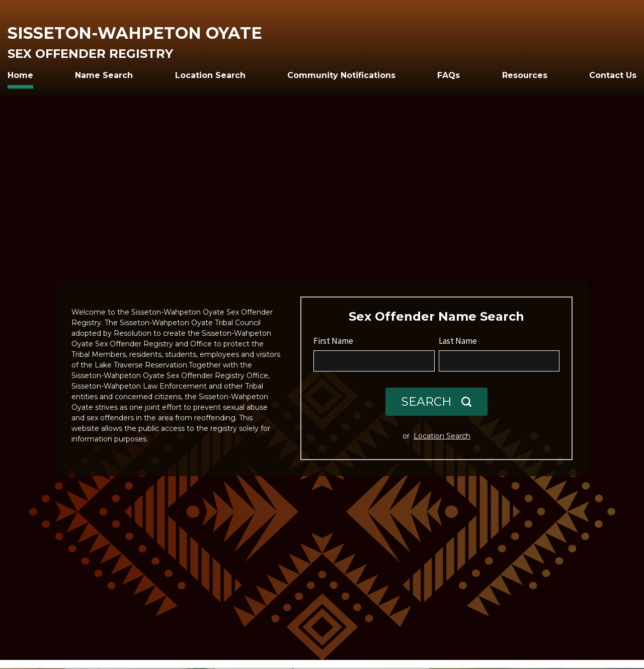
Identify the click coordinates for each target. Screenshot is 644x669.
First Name (333, 341)
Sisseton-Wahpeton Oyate (135, 33)
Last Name (458, 341)
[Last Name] (499, 361)
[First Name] (374, 361)
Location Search (442, 436)
